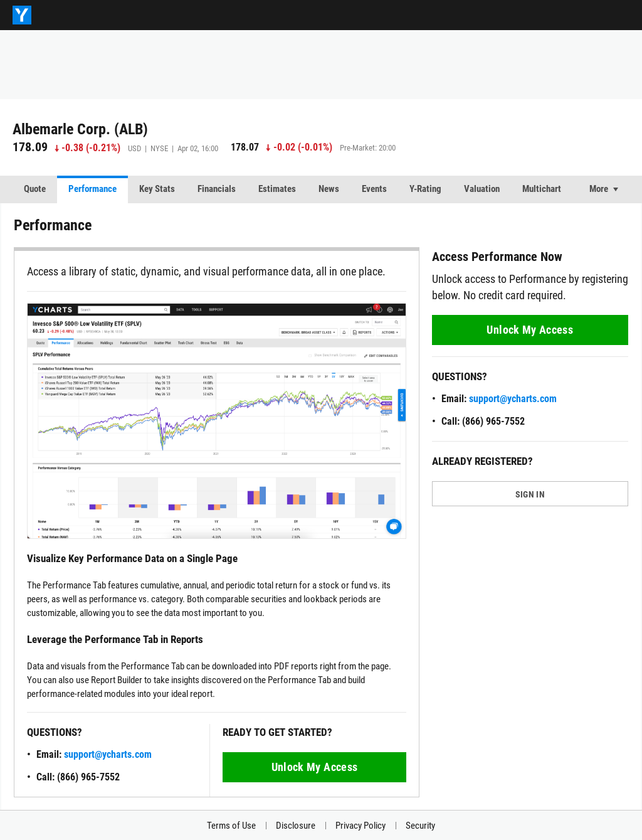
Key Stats (157, 189)
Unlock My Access (315, 767)
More (599, 189)
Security (420, 826)
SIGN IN (530, 494)
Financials (217, 189)
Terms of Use (231, 826)
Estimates (277, 189)
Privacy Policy (360, 826)
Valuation (482, 189)
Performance (92, 189)
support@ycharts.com (108, 754)
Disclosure (296, 826)
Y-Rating (425, 189)
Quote (35, 189)
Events (374, 189)
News (329, 189)
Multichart (542, 189)
